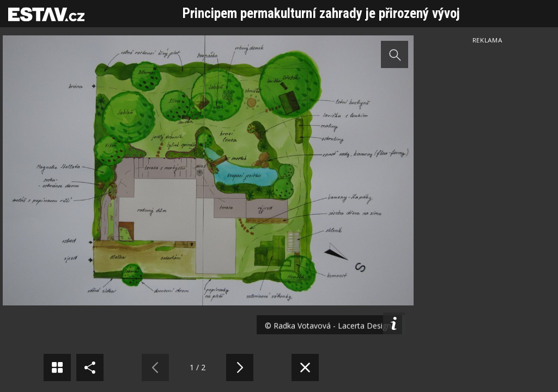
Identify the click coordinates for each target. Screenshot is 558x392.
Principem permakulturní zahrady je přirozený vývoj (321, 13)
